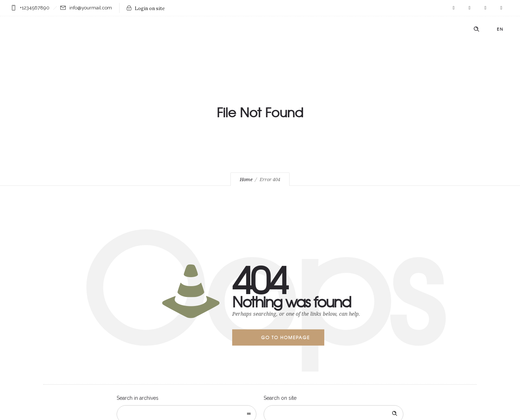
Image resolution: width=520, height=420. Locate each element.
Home (246, 180)
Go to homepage (285, 337)
